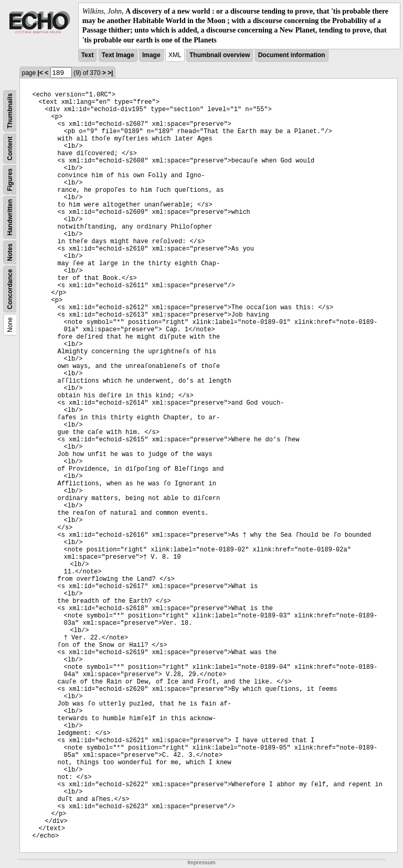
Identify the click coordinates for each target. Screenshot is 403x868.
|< (40, 73)
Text (88, 55)
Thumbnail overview (220, 55)
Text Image (118, 55)
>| (110, 73)
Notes (10, 252)
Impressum (201, 862)
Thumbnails (10, 111)
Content (10, 148)
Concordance (10, 289)
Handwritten (10, 217)
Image (151, 55)
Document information (292, 55)
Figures (10, 180)
